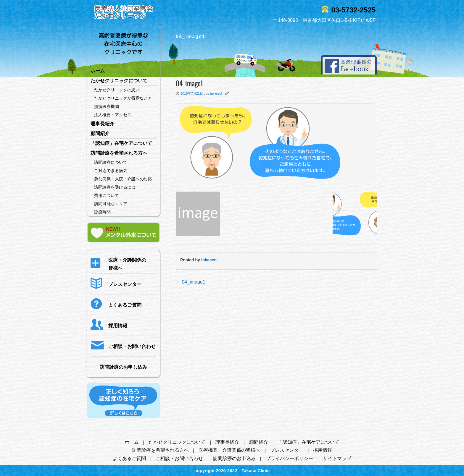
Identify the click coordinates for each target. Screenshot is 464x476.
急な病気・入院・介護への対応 (123, 179)
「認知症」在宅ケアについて (121, 143)
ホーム (98, 71)
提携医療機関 (107, 106)
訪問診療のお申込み (234, 458)
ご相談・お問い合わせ (179, 458)
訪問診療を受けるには (115, 187)
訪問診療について (111, 162)
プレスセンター (287, 450)
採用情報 (323, 450)
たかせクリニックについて (119, 81)
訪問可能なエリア (111, 204)
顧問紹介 (100, 133)
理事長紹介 (102, 124)
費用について (107, 195)
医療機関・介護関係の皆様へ (229, 450)
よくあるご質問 (129, 458)
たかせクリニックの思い (117, 90)
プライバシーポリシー (289, 458)
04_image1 (191, 282)
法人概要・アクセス (113, 115)
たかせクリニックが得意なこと (123, 98)
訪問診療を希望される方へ (119, 153)
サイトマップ (337, 458)
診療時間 (102, 212)
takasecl (216, 93)
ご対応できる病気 (111, 171)
